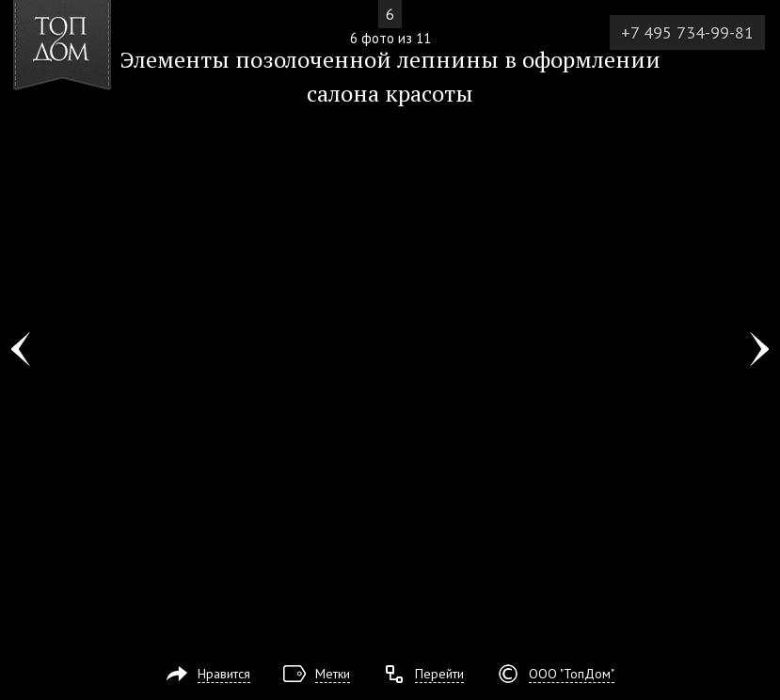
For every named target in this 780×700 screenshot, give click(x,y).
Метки (333, 674)
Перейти (439, 674)
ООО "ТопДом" (572, 674)
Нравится (224, 674)
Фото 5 (21, 350)
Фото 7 (759, 350)
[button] (83, 123)
